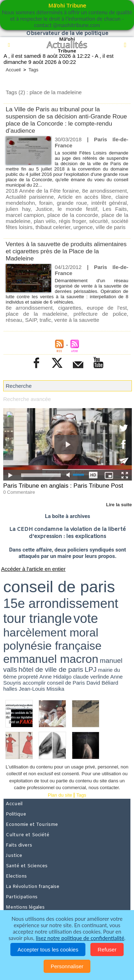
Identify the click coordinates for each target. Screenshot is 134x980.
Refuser (107, 949)
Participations (22, 897)
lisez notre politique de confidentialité (80, 938)
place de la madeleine (36, 314)
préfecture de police (100, 314)
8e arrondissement (105, 191)
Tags (33, 70)
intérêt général (109, 203)
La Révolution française (33, 887)
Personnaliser (67, 966)
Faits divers (19, 845)
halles (10, 689)
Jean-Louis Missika (41, 689)
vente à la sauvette (77, 320)
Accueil (13, 70)
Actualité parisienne (30, 197)
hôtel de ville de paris (51, 669)
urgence (83, 227)
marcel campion (25, 215)
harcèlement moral (51, 633)
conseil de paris (59, 587)
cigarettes (70, 308)
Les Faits (115, 209)
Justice (44, 209)
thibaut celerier (53, 227)
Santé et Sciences (27, 866)
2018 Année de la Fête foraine (42, 191)
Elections (16, 876)
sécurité (99, 221)
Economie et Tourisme (32, 825)
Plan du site (60, 795)
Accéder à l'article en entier (33, 569)
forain (46, 203)
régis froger (73, 221)
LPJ (91, 669)
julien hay (18, 209)
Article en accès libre (85, 197)
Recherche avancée (27, 399)
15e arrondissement (61, 603)
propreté (28, 677)
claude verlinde (91, 677)
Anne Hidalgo (55, 677)
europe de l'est (107, 308)
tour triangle (38, 618)
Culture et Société (28, 835)
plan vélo (44, 221)
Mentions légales (25, 907)
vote (86, 618)
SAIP (31, 320)
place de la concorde (73, 215)
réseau (14, 320)
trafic (46, 320)
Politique (16, 814)
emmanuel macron (51, 659)
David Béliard (102, 683)
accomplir (34, 683)
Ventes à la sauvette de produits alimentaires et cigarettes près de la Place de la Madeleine (66, 251)
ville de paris (111, 227)
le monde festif (78, 209)
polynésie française (52, 646)
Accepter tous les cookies (48, 949)
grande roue (72, 203)
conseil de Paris (66, 683)
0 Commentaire (19, 492)
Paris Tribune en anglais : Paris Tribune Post (63, 486)
